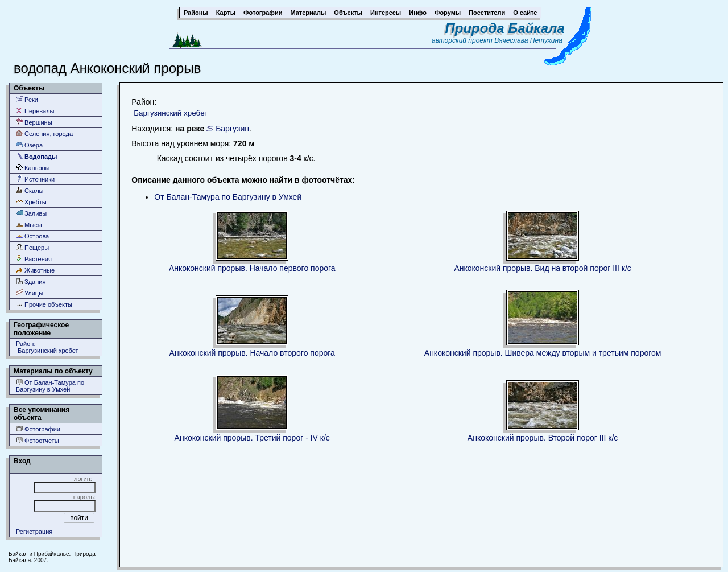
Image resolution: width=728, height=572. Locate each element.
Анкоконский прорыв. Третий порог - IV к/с (252, 438)
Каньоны (33, 168)
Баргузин (232, 129)
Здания (31, 281)
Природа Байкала (505, 28)
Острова (32, 236)
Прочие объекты (44, 304)
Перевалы (35, 111)
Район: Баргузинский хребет (47, 347)
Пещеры (32, 247)
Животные (35, 270)
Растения (34, 259)
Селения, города (44, 133)
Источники (35, 179)
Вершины (34, 122)
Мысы (29, 225)
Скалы (30, 190)
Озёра (29, 145)
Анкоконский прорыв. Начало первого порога (252, 268)
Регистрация (34, 532)
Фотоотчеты (38, 440)
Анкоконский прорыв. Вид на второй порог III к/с (542, 268)
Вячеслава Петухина (528, 40)
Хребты (31, 202)
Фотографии (38, 429)
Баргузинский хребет (171, 113)
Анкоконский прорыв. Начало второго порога (252, 353)
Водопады (36, 156)
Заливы (31, 213)
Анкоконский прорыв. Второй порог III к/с (543, 438)
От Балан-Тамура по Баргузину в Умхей (50, 386)
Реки (27, 99)
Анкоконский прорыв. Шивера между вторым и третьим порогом (543, 353)
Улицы (30, 293)
